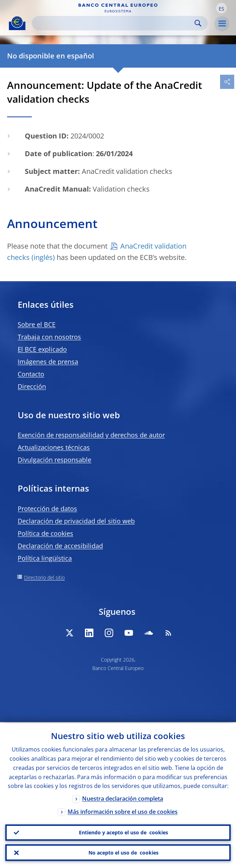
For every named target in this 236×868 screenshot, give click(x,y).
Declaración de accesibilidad (60, 546)
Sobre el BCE (37, 324)
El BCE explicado (42, 349)
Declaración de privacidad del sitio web (76, 521)
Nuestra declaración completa (123, 798)
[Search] (114, 23)
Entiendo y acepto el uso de (123, 832)
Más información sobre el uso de (123, 811)
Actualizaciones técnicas (54, 447)
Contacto (31, 374)
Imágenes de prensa (48, 362)
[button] (221, 8)
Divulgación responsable (54, 460)
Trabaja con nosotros (49, 337)
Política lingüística (45, 558)
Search (198, 23)
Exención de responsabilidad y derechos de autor (91, 435)
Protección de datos (47, 509)
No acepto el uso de (123, 852)
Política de (45, 533)
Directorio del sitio (44, 577)
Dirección (32, 386)
